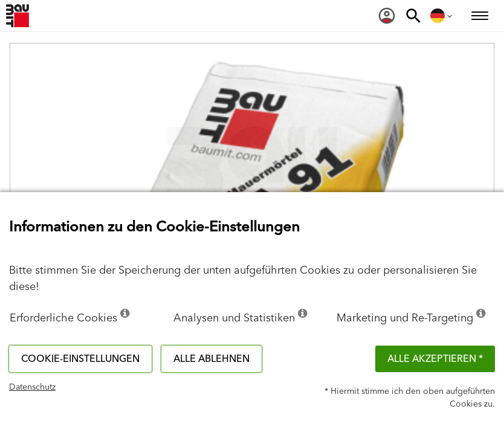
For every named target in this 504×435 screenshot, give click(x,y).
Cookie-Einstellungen (80, 359)
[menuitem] (387, 16)
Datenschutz (32, 387)
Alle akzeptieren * (435, 359)
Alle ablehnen (212, 359)
